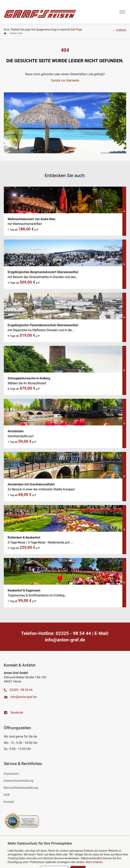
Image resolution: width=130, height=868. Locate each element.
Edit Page (76, 30)
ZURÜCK (120, 30)
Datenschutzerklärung (19, 781)
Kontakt (9, 802)
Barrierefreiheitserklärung (21, 788)
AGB (7, 795)
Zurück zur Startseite (65, 80)
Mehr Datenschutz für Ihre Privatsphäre (40, 843)
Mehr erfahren (94, 862)
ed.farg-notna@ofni (65, 640)
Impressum (11, 774)
